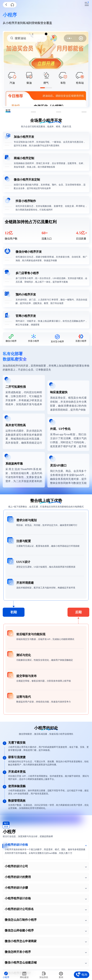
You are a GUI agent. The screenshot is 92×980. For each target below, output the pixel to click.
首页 (13, 5)
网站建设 (24, 977)
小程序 (6, 977)
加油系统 (44, 977)
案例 (61, 977)
